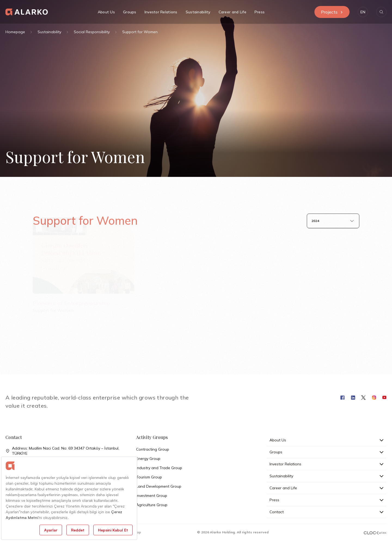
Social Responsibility (92, 32)
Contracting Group (153, 449)
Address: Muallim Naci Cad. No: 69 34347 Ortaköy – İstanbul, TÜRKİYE (62, 451)
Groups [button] (130, 12)
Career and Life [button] (232, 12)
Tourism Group (149, 477)
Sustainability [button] (198, 12)
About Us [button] (106, 12)
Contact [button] (327, 512)
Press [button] (260, 12)
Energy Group (148, 459)
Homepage (15, 32)
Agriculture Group (152, 505)
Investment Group (152, 496)
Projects (332, 12)
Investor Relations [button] (161, 12)
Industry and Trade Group (159, 468)
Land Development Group (159, 486)
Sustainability (49, 32)
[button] (363, 12)
